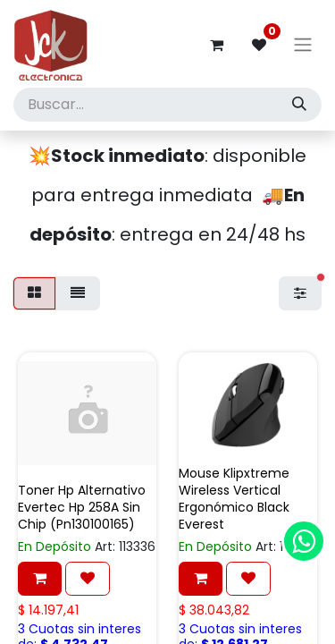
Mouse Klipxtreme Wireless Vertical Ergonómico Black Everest (234, 499)
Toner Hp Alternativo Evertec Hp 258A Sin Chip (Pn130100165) (82, 507)
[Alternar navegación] (303, 45)
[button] (40, 579)
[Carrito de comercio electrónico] (216, 45)
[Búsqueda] (299, 105)
